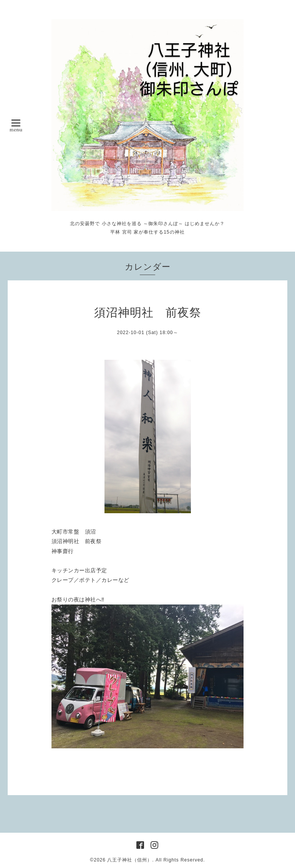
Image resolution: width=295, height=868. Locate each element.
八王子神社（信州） (130, 860)
